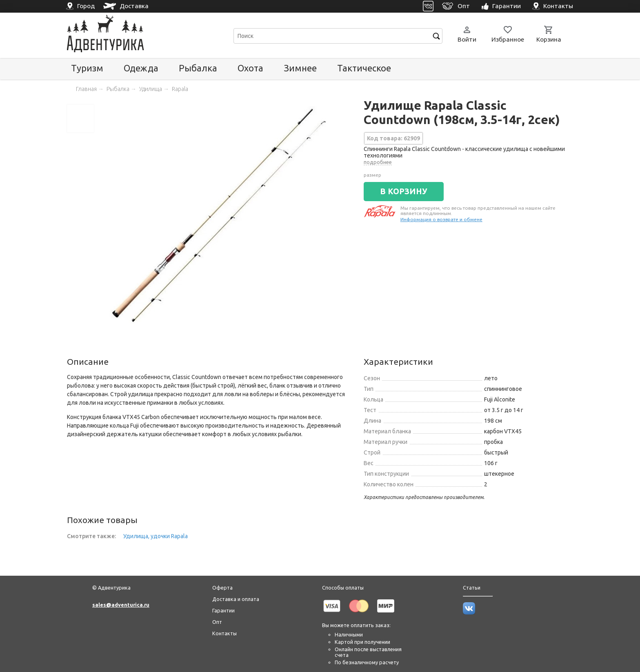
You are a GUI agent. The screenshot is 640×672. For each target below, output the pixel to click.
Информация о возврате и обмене (441, 219)
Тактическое (364, 68)
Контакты (224, 633)
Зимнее (300, 68)
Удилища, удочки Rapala (156, 536)
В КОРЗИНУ (404, 191)
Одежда (141, 68)
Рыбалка (198, 68)
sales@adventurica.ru (121, 605)
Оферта (222, 588)
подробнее (378, 162)
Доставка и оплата (236, 599)
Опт (217, 622)
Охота (250, 68)
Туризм (87, 68)
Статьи (472, 588)
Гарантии (223, 610)
